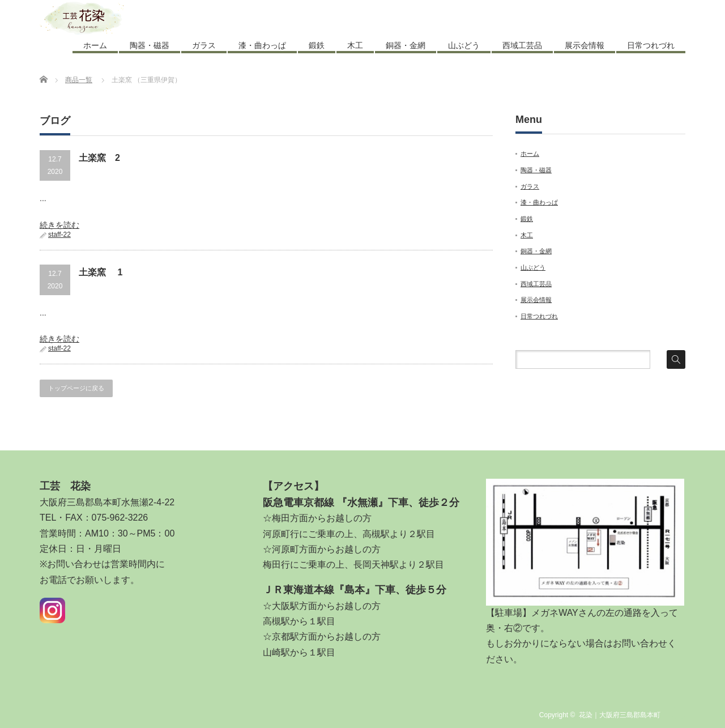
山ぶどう (464, 45)
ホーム (95, 45)
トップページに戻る (76, 388)
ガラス (204, 45)
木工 (355, 45)
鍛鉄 (317, 45)
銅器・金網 (406, 45)
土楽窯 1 (101, 272)
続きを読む (59, 225)
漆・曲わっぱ (262, 45)
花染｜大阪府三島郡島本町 (620, 715)
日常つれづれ (651, 45)
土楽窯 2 (99, 158)
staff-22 (59, 235)
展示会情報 (585, 45)
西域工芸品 (522, 45)
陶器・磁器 (150, 45)
